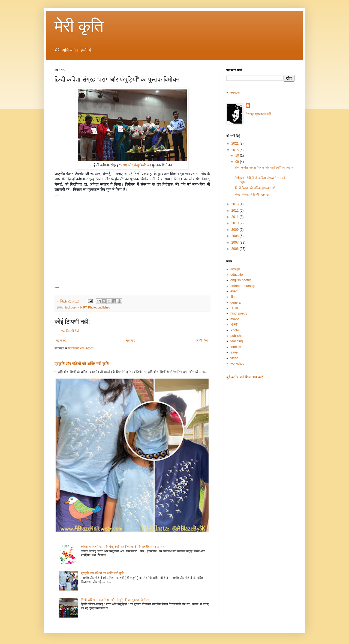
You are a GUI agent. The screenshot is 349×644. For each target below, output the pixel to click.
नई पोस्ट (61, 340)
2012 (236, 211)
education (237, 275)
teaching (237, 341)
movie (235, 319)
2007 (236, 242)
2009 (236, 230)
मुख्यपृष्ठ (131, 340)
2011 (236, 217)
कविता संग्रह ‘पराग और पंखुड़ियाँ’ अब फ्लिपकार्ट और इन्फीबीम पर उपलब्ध (123, 547)
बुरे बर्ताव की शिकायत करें (245, 377)
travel (234, 352)
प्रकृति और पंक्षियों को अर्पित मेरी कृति (82, 364)
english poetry (241, 280)
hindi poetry (71, 307)
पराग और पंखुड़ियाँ (133, 165)
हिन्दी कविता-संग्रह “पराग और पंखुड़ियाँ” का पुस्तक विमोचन (115, 600)
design (235, 269)
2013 (236, 204)
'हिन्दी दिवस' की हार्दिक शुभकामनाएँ (255, 188)
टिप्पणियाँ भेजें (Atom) (82, 348)
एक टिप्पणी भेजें (70, 331)
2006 (236, 249)
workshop (237, 364)
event (234, 291)
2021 (236, 143)
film (233, 297)
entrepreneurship (243, 286)
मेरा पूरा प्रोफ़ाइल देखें (258, 114)
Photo (92, 307)
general (236, 302)
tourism (236, 347)
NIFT (84, 307)
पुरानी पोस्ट (202, 340)
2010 (236, 223)
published (104, 307)
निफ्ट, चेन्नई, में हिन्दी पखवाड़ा (252, 194)
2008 (236, 236)
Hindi (234, 308)
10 (238, 155)
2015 (236, 150)
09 (238, 162)
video (234, 358)
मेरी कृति (79, 26)
